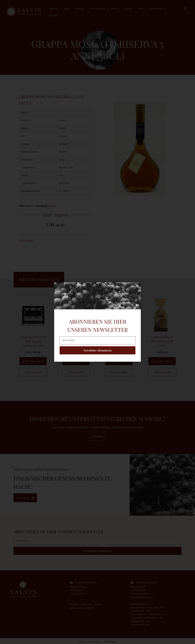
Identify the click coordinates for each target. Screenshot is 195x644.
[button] (137, 286)
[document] (97, 322)
